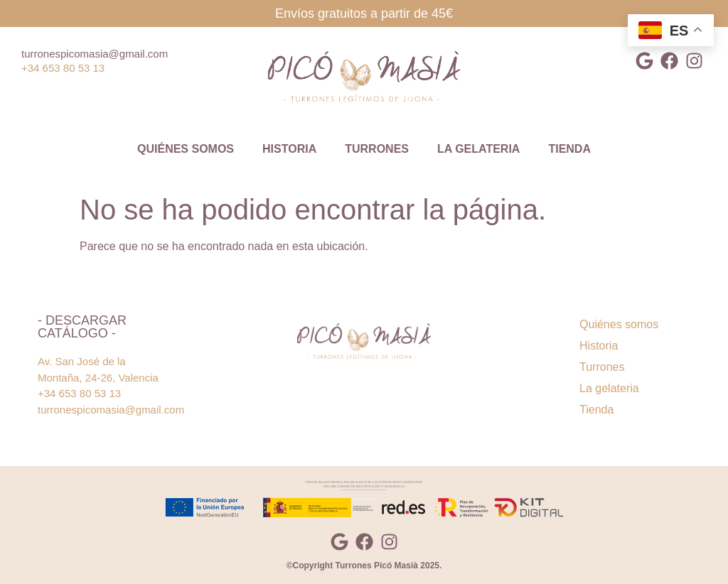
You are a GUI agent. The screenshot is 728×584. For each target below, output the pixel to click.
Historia (289, 149)
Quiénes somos (186, 149)
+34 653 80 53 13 (63, 68)
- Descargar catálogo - (82, 327)
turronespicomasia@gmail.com (95, 54)
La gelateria (478, 149)
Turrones (377, 149)
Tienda (569, 149)
